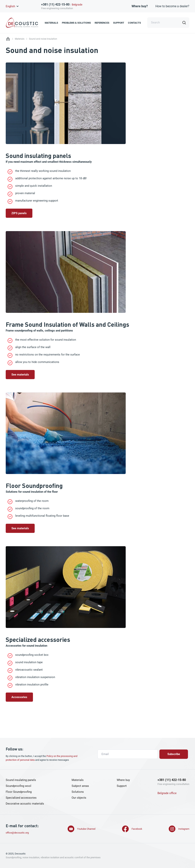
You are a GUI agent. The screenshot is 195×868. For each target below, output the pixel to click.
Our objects (79, 798)
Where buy (123, 780)
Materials (51, 23)
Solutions (78, 792)
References (102, 23)
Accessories (19, 697)
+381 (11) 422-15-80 (55, 4)
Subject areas (80, 786)
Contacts (134, 23)
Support (119, 23)
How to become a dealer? (172, 6)
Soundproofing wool (18, 786)
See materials (20, 375)
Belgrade (77, 5)
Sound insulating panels (21, 780)
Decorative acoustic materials (25, 804)
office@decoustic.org (17, 833)
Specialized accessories (21, 798)
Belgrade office (167, 793)
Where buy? (140, 6)
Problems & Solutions (76, 23)
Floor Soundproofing (19, 792)
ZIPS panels (19, 213)
